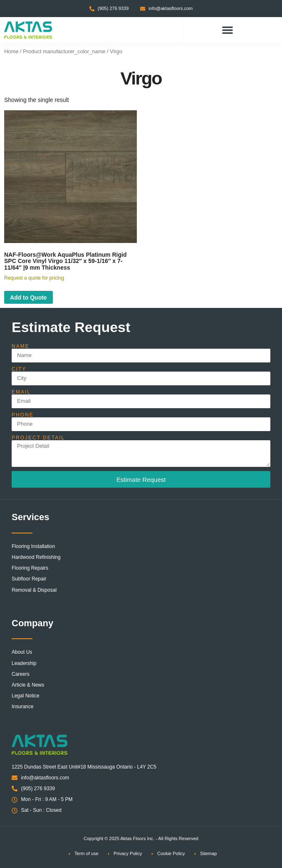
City (19, 369)
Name (21, 346)
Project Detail (38, 438)
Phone (23, 415)
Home (11, 51)
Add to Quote (28, 298)
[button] (228, 30)
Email (21, 392)
